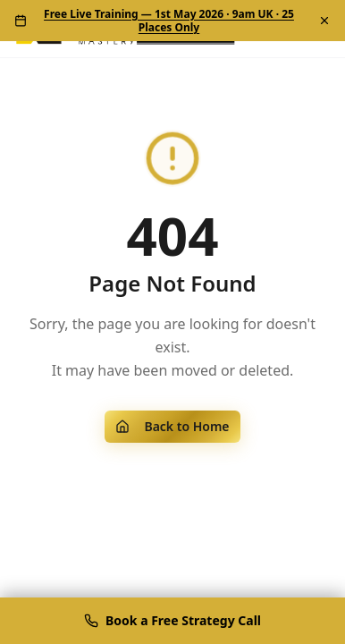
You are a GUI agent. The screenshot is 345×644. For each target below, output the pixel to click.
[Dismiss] (324, 21)
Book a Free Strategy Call (172, 620)
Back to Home (172, 426)
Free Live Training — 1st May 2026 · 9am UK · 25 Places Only (169, 21)
